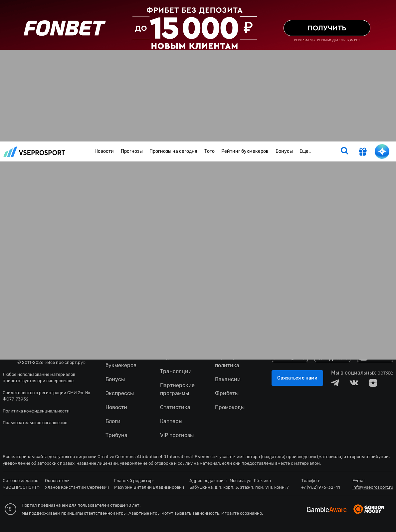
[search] (344, 151)
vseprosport (34, 152)
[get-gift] (363, 152)
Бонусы (284, 151)
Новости (104, 151)
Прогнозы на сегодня (173, 151)
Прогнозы (132, 151)
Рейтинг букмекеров (245, 151)
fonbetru (198, 266)
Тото (209, 151)
